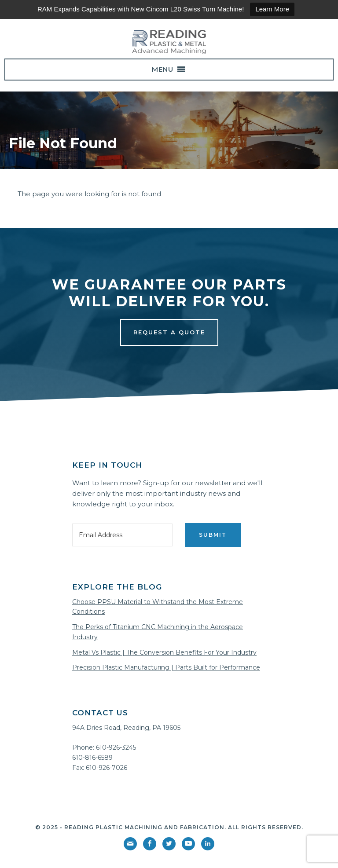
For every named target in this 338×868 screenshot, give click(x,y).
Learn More (272, 9)
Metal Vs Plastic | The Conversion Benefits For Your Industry (164, 652)
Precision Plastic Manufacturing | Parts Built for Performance (166, 667)
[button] (163, 70)
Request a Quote (169, 332)
